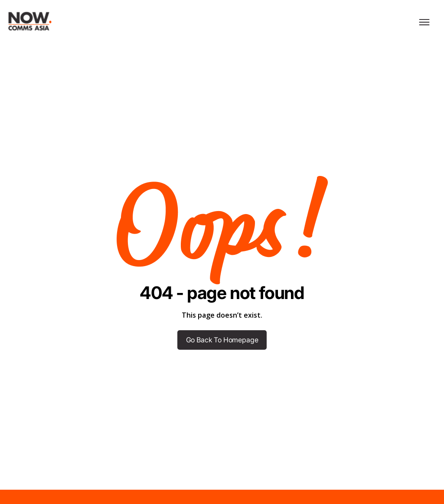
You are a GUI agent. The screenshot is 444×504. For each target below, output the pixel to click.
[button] (424, 21)
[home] (26, 21)
